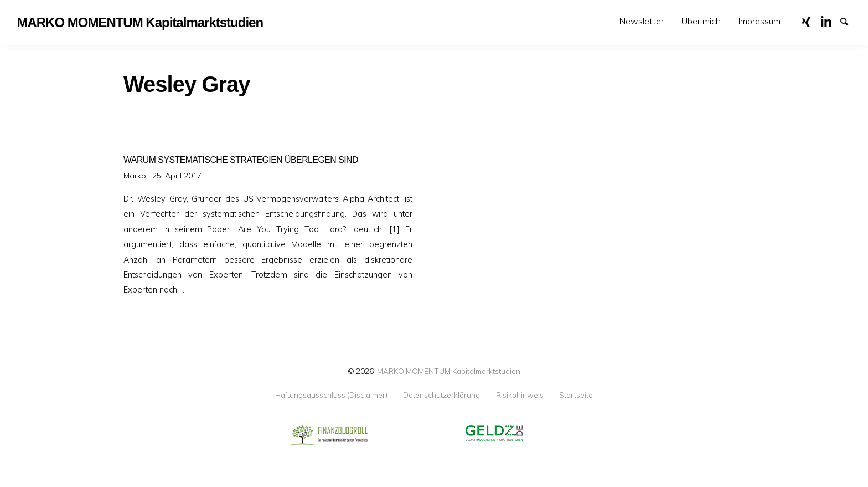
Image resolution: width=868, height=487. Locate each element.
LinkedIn (830, 20)
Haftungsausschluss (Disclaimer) (331, 395)
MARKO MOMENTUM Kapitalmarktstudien (449, 371)
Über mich (701, 21)
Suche (849, 20)
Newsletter (642, 21)
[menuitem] (642, 21)
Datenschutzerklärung (441, 395)
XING (810, 20)
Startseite (576, 395)
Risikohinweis (520, 395)
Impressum (759, 21)
